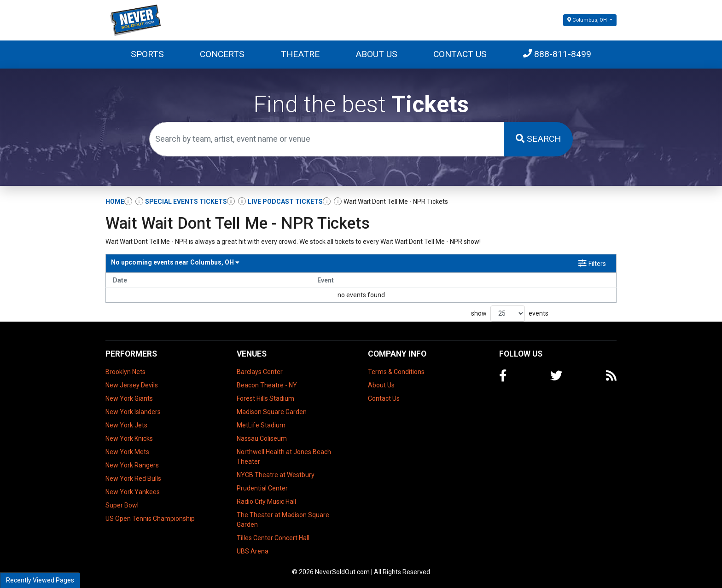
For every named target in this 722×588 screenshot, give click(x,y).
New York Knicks (129, 438)
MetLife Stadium (261, 425)
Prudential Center (262, 488)
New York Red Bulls (133, 478)
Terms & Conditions (396, 372)
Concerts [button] (222, 54)
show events (510, 314)
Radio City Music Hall (266, 502)
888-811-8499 (557, 54)
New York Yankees (133, 492)
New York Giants (129, 398)
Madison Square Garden (272, 412)
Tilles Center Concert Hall (273, 538)
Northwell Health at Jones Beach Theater (284, 457)
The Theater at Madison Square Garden (283, 520)
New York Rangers (132, 465)
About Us (376, 54)
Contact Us (460, 54)
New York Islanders (133, 412)
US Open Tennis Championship (150, 519)
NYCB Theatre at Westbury (276, 475)
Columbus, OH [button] (588, 20)
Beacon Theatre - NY (267, 385)
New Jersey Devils (132, 385)
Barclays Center (260, 372)
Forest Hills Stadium (265, 398)
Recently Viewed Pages (40, 580)
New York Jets (126, 425)
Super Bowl (122, 505)
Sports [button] (147, 54)
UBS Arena (253, 551)
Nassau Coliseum (262, 438)
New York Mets (127, 452)
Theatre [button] (300, 54)
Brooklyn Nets (125, 372)
